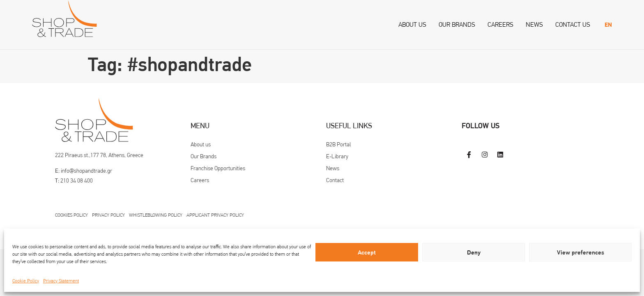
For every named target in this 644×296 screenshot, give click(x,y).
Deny (474, 252)
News (534, 24)
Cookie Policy (26, 281)
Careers (500, 24)
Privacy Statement (61, 281)
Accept (367, 252)
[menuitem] (608, 25)
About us (412, 24)
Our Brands (457, 24)
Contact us (573, 24)
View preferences (581, 252)
